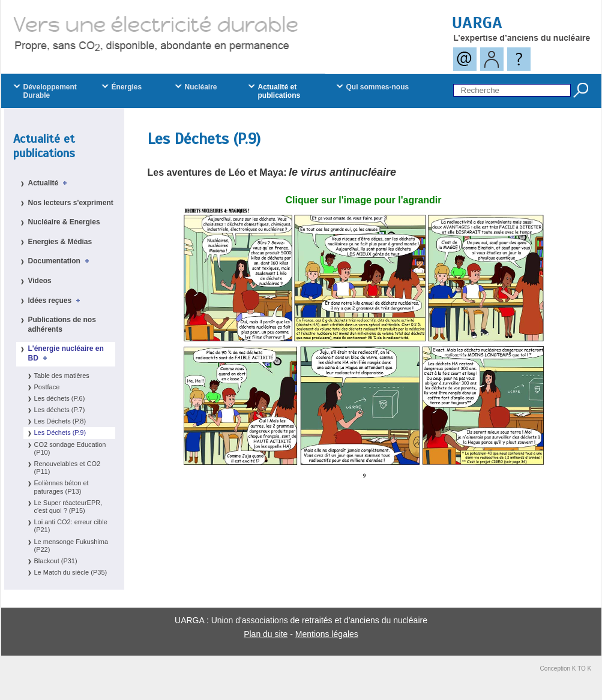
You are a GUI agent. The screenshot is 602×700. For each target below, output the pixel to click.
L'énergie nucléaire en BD (66, 353)
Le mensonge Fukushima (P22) (71, 546)
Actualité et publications (44, 146)
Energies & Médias (60, 242)
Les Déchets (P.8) (60, 421)
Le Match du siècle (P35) (71, 572)
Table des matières (62, 375)
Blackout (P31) (56, 561)
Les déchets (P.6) (60, 398)
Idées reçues (56, 301)
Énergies (127, 87)
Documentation (61, 261)
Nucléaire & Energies (64, 222)
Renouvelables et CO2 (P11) (68, 468)
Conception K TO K (566, 669)
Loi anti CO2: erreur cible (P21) (71, 526)
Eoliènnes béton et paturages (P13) (62, 487)
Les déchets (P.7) (60, 410)
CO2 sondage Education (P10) (70, 448)
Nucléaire (201, 87)
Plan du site (266, 634)
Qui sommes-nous (378, 87)
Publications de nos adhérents (62, 325)
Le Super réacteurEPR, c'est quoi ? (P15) (68, 507)
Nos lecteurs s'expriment (71, 203)
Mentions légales (327, 634)
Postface (47, 387)
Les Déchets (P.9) (60, 432)
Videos (40, 281)
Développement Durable (50, 91)
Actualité (50, 183)
